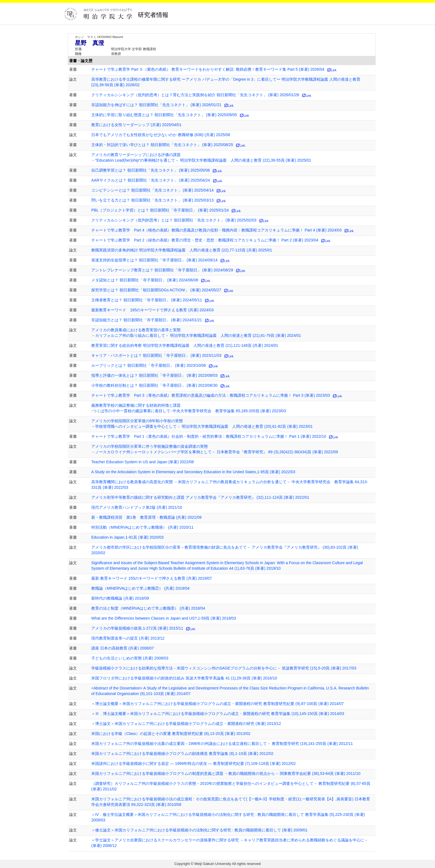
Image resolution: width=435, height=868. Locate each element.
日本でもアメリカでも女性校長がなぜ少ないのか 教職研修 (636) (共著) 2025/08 (161, 135)
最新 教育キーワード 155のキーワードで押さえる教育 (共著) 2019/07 (152, 578)
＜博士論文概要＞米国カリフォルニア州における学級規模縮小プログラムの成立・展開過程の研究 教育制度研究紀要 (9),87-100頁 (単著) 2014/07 (217, 704)
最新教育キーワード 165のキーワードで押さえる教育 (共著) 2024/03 (152, 310)
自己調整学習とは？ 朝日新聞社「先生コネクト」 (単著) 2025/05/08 (151, 170)
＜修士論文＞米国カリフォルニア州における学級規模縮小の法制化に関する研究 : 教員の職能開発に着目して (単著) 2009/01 (199, 830)
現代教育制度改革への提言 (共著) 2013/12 (128, 638)
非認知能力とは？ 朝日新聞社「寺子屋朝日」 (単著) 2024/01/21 (147, 320)
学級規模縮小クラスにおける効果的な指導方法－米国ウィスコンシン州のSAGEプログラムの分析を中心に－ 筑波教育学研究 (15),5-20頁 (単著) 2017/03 (224, 668)
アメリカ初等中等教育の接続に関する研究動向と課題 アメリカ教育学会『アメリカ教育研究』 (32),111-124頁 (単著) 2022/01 (200, 497)
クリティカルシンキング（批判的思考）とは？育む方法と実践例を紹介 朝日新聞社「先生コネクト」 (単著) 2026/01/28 (195, 95)
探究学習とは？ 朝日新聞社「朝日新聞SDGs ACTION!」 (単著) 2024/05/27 (156, 290)
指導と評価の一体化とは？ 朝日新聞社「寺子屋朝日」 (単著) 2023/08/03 (154, 375)
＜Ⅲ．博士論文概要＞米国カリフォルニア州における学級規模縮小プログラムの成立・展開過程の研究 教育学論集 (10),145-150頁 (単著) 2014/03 (218, 714)
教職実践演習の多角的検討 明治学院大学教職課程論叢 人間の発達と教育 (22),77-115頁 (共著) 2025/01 (182, 250)
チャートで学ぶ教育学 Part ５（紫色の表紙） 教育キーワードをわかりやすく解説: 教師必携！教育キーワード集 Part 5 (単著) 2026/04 (208, 69)
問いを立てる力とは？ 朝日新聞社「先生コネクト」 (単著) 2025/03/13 (152, 200)
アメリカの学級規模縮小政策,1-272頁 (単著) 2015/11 (137, 628)
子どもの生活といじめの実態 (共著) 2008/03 (130, 658)
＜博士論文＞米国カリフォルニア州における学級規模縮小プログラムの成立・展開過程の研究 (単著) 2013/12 (186, 724)
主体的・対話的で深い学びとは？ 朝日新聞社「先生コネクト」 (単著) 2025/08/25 (162, 145)
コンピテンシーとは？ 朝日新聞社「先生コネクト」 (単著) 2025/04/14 (152, 190)
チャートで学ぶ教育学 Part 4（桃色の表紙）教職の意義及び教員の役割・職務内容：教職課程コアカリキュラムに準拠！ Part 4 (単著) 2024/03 (216, 230)
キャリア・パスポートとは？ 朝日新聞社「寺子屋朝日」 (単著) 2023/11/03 (156, 355)
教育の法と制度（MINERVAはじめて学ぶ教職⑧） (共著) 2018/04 (148, 608)
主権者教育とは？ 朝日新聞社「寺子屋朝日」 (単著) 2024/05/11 (147, 300)
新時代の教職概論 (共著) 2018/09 (120, 598)
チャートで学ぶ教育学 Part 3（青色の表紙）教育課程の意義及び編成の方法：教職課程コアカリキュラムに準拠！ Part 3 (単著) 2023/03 (211, 395)
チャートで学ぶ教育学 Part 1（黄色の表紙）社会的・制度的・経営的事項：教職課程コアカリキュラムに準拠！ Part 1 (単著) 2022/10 (209, 436)
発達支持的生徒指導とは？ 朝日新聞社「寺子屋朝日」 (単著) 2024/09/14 (154, 260)
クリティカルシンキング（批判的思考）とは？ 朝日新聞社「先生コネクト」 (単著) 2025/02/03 (174, 220)
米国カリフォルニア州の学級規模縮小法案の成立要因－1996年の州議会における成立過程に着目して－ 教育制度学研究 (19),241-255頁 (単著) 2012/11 (222, 744)
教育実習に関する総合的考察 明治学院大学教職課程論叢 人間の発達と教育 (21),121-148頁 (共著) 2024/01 (185, 345)
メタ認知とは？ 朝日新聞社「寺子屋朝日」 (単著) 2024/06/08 (145, 280)
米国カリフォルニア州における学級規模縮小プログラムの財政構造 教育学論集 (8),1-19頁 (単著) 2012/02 (182, 754)
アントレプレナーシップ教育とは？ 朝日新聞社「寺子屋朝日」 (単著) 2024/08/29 (162, 270)
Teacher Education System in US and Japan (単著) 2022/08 (143, 462)
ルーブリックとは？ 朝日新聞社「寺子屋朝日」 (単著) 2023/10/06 (149, 365)
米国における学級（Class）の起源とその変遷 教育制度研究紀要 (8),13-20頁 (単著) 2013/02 (171, 734)
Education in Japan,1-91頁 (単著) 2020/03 (127, 537)
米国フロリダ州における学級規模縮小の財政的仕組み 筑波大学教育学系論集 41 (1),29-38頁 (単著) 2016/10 (184, 678)
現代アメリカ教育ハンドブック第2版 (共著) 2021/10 (137, 507)
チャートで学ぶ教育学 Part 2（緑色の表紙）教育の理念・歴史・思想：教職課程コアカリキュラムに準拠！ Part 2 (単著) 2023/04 (205, 240)
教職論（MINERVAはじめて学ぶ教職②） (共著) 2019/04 (140, 588)
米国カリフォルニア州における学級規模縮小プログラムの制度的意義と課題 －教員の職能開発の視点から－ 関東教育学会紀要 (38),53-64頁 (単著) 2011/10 (226, 773)
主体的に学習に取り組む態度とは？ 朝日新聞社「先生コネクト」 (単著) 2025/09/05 (164, 115)
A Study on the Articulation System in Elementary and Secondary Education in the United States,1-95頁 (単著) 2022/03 (193, 472)
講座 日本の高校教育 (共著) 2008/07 (123, 648)
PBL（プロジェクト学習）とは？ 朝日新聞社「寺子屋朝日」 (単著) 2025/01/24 (160, 210)
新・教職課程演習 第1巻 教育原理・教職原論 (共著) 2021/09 (146, 517)
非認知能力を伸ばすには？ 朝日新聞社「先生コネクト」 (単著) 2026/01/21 (156, 105)
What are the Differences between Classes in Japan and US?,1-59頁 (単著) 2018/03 (164, 618)
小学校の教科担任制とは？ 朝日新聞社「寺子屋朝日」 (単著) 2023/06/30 (154, 385)
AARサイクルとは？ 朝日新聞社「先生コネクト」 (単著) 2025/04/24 (151, 180)
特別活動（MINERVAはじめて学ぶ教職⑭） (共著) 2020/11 (142, 527)
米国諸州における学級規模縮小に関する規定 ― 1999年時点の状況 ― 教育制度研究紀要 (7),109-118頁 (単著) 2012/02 (194, 763)
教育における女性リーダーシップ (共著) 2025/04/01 (136, 125)
